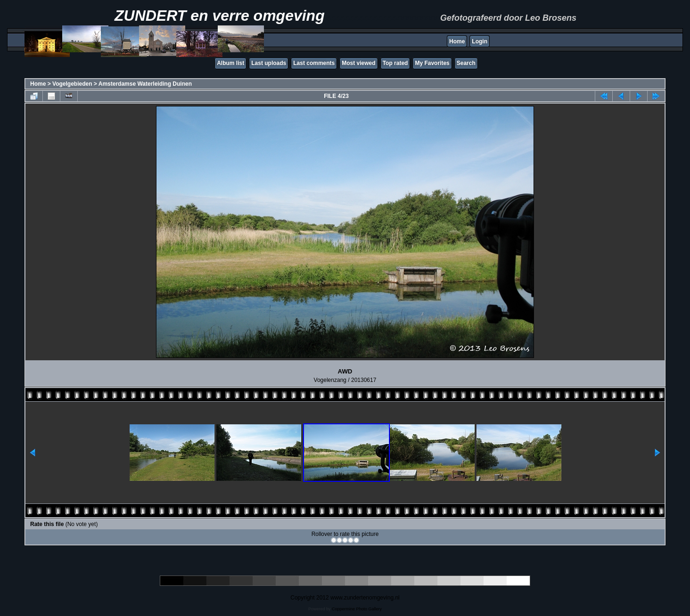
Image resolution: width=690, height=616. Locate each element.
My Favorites (432, 63)
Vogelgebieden (72, 84)
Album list (230, 63)
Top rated (395, 63)
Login (480, 41)
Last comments (314, 63)
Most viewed (358, 63)
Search (466, 63)
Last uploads (269, 63)
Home (457, 41)
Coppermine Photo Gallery (357, 609)
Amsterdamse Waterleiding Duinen (145, 84)
